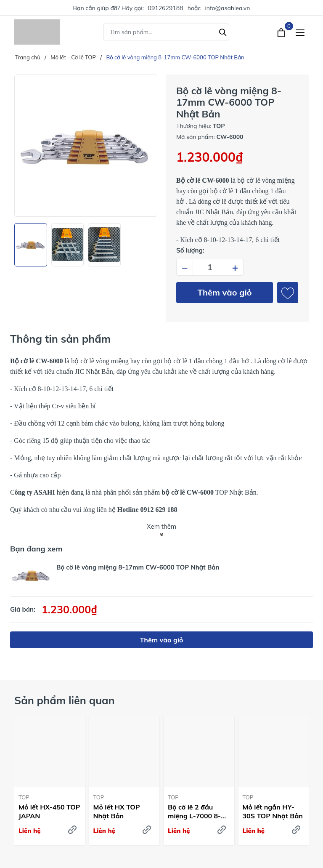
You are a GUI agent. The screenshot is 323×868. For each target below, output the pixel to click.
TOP (24, 797)
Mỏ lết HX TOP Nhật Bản (117, 811)
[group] (86, 146)
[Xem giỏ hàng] (282, 32)
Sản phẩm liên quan (65, 700)
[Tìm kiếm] (223, 31)
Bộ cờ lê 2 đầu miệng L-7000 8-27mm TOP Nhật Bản (195, 812)
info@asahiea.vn (227, 8)
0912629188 (166, 8)
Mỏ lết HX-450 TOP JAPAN (49, 811)
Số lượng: (190, 250)
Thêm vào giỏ (225, 292)
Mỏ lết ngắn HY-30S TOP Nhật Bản (273, 811)
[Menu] (300, 32)
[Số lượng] (210, 267)
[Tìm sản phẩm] (166, 32)
